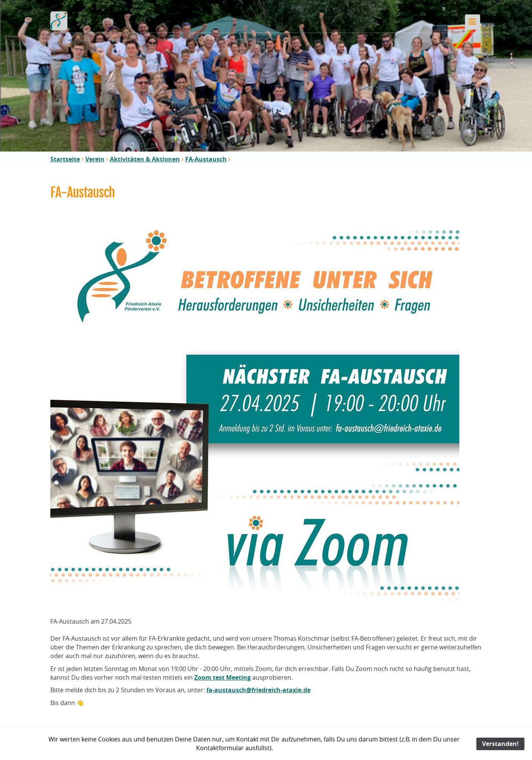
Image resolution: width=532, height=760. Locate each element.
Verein (95, 159)
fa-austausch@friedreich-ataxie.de (258, 690)
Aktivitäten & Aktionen (145, 159)
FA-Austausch (206, 159)
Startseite (65, 159)
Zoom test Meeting (222, 677)
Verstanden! (500, 744)
